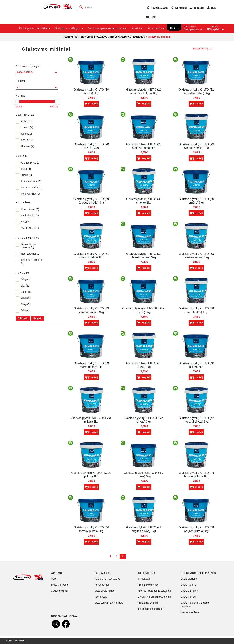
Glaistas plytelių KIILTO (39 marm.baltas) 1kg (196, 310)
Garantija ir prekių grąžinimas (154, 597)
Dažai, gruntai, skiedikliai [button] (34, 28)
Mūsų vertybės (60, 585)
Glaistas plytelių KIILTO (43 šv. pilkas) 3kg (144, 475)
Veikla (55, 579)
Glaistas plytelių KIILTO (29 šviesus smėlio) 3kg (91, 201)
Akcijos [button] (174, 28)
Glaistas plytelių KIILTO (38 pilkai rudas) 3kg (144, 310)
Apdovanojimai (60, 591)
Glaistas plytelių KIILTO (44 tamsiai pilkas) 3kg (91, 529)
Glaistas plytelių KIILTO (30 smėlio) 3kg (196, 201)
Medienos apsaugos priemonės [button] (107, 28)
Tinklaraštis (144, 579)
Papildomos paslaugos (107, 579)
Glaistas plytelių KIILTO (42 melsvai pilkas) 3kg (196, 420)
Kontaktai (179, 8)
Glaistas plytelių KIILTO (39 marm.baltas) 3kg (91, 365)
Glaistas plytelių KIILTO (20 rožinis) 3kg (91, 146)
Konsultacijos (102, 585)
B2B (212, 8)
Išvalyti (37, 318)
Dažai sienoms (189, 579)
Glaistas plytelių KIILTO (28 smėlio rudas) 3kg (144, 146)
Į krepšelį (91, 104)
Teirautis (197, 8)
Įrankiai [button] (137, 28)
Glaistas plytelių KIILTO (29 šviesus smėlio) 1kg (196, 146)
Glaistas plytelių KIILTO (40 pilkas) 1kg (144, 365)
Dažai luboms (189, 585)
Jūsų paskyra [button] (193, 27)
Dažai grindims (189, 591)
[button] (215, 28)
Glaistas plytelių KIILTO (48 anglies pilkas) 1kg (144, 529)
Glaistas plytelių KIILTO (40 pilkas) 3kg (196, 365)
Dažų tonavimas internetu (109, 603)
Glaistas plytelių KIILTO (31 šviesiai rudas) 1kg (91, 256)
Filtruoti (23, 318)
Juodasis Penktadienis (150, 609)
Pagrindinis (70, 37)
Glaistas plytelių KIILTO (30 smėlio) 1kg (144, 201)
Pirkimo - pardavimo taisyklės (154, 591)
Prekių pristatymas (148, 585)
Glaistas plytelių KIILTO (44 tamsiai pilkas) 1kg (196, 475)
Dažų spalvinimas (104, 591)
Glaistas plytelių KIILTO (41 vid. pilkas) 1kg (91, 420)
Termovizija (101, 597)
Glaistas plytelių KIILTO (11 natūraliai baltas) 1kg (144, 91)
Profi (153, 17)
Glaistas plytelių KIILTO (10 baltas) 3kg (91, 91)
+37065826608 (158, 8)
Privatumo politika (148, 603)
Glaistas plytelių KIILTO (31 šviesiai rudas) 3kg (144, 256)
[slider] (16, 101)
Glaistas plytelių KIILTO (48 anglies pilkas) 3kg (196, 529)
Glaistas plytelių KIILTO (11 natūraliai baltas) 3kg (196, 91)
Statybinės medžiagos (94, 37)
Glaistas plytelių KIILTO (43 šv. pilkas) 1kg (91, 475)
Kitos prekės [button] (156, 28)
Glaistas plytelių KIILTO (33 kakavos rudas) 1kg (196, 256)
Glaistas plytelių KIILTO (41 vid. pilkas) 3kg (144, 420)
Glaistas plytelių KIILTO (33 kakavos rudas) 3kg (91, 310)
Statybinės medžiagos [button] (69, 28)
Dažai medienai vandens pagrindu (195, 605)
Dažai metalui (189, 597)
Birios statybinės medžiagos (128, 37)
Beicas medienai (190, 612)
